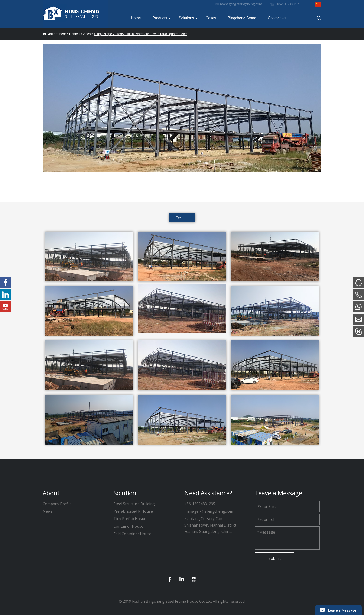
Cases (86, 34)
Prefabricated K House (133, 511)
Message (266, 532)
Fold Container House (132, 534)
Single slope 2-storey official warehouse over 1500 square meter (141, 34)
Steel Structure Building (134, 504)
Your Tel (266, 519)
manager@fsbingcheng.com (241, 4)
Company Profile (57, 504)
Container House (128, 526)
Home (73, 34)
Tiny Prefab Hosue (130, 519)
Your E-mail (268, 507)
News (48, 511)
